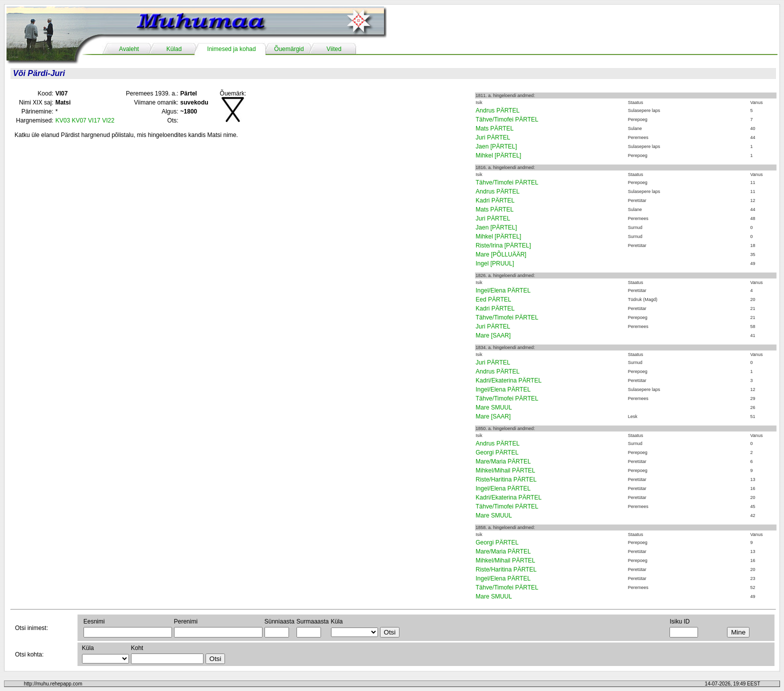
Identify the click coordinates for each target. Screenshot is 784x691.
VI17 (94, 120)
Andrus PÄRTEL (497, 110)
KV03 (63, 120)
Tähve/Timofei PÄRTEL (507, 119)
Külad (174, 49)
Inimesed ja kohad (231, 49)
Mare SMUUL (494, 407)
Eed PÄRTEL (493, 299)
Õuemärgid (289, 49)
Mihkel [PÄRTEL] (498, 155)
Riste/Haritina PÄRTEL (506, 479)
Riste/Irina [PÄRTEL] (503, 245)
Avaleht (129, 49)
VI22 (108, 120)
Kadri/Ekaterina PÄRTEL (508, 380)
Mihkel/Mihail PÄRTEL (505, 470)
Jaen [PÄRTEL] (496, 146)
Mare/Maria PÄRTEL (503, 461)
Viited (334, 49)
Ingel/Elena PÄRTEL (503, 290)
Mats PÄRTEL (494, 128)
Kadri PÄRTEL (495, 200)
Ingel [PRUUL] (495, 263)
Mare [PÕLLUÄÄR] (501, 254)
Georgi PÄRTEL (497, 452)
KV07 (79, 120)
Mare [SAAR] (493, 335)
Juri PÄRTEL (493, 137)
